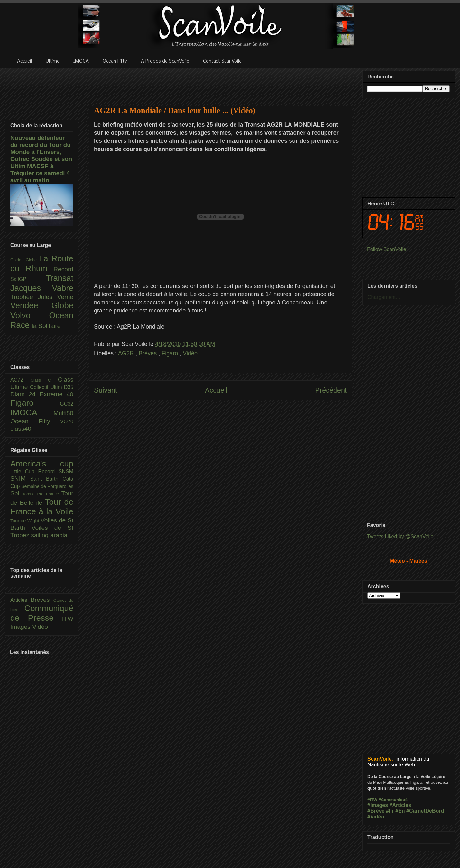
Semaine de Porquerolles (47, 486)
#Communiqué (393, 800)
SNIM (20, 479)
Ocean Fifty (35, 421)
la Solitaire (46, 326)
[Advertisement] (220, 472)
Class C (44, 380)
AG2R (127, 353)
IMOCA (32, 412)
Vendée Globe (42, 305)
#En (400, 811)
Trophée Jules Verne (42, 297)
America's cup (42, 464)
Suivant (106, 390)
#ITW (372, 800)
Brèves (148, 353)
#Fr (390, 811)
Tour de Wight (25, 521)
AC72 (20, 380)
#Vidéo (376, 817)
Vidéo (190, 353)
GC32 (67, 404)
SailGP (28, 279)
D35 (69, 387)
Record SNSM (56, 471)
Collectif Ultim (47, 387)
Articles (20, 600)
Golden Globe (25, 260)
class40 (21, 429)
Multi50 (63, 413)
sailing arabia (49, 535)
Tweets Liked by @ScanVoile (400, 536)
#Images (378, 805)
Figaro (170, 353)
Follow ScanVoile (387, 249)
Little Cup (24, 471)
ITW (68, 619)
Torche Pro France (42, 494)
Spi (16, 493)
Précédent (331, 390)
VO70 (67, 422)
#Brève (376, 811)
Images (21, 627)
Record (63, 269)
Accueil (216, 390)
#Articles (400, 805)
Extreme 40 (56, 394)
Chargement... (384, 297)
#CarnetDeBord (425, 811)
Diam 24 (25, 394)
